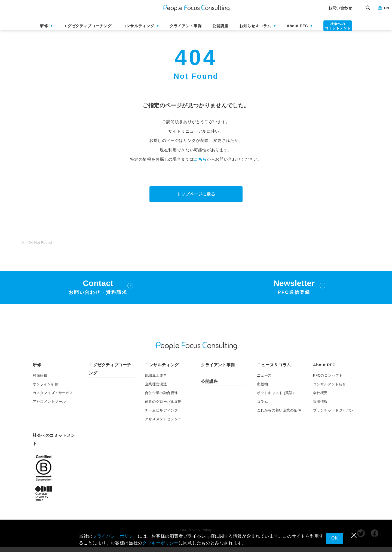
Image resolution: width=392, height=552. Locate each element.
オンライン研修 (46, 389)
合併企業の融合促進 (161, 398)
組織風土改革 (156, 381)
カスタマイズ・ (53, 398)
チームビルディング (161, 415)
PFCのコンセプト (328, 381)
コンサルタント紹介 (330, 389)
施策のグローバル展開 (163, 407)
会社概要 (320, 398)
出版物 (263, 389)
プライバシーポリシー (115, 536)
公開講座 (220, 26)
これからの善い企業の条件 (279, 415)
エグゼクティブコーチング (87, 26)
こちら (200, 164)
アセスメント (49, 407)
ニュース (264, 381)
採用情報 (320, 407)
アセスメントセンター (163, 424)
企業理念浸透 (156, 389)
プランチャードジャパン (333, 415)
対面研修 (40, 381)
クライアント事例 (186, 26)
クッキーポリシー (160, 543)
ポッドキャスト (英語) (275, 398)
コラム (263, 407)
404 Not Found (39, 248)
